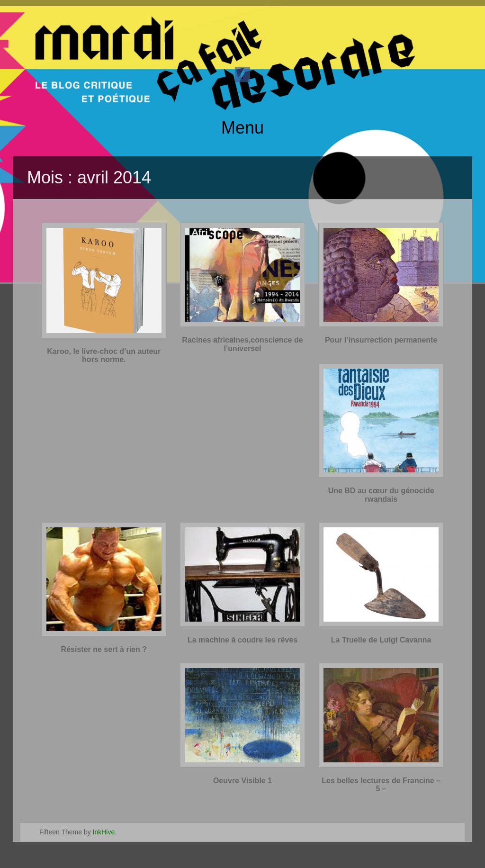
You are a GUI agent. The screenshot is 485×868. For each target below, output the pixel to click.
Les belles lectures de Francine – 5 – (381, 785)
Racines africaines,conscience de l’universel (242, 344)
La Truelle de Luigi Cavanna (381, 640)
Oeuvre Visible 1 (242, 781)
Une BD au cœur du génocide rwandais (381, 495)
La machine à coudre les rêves (242, 640)
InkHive (104, 832)
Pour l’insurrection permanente (381, 340)
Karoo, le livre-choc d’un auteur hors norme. (104, 356)
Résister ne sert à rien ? (104, 649)
